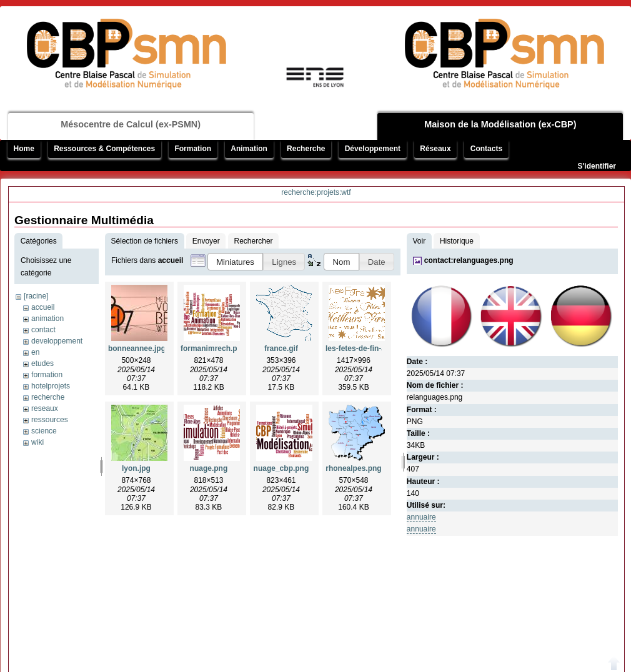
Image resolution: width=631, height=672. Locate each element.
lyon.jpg (136, 468)
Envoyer (206, 241)
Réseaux (435, 149)
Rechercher (254, 241)
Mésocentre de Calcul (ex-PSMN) (131, 124)
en (35, 352)
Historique (457, 241)
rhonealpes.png (353, 468)
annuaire (421, 517)
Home (24, 149)
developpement (57, 341)
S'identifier (597, 166)
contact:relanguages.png (469, 260)
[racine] (36, 296)
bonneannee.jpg (137, 348)
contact (43, 330)
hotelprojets (51, 386)
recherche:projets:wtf (316, 192)
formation (47, 375)
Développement (373, 149)
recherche (48, 397)
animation (47, 319)
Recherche (306, 149)
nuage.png (209, 468)
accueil (43, 307)
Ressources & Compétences (104, 149)
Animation (249, 149)
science (44, 431)
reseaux (45, 408)
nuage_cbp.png (281, 468)
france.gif (281, 348)
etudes (42, 363)
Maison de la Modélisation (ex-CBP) (500, 124)
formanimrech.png (213, 348)
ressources (50, 420)
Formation (193, 149)
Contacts (486, 149)
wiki (37, 442)
